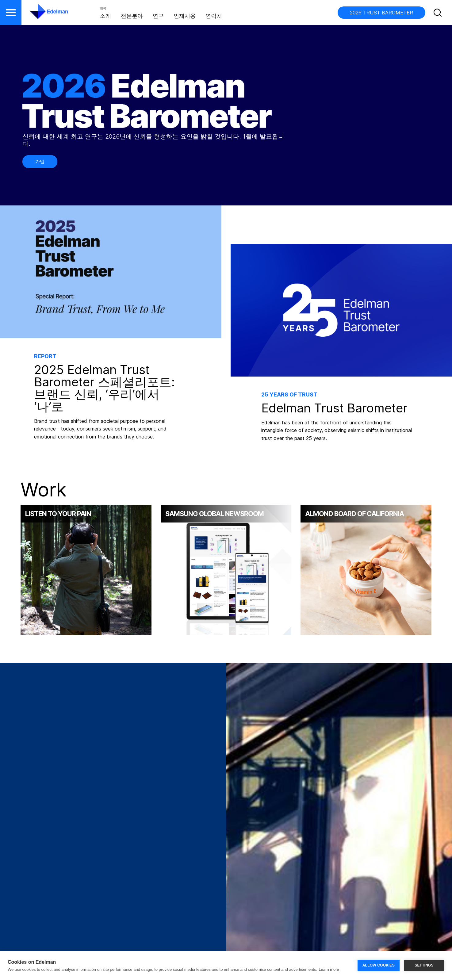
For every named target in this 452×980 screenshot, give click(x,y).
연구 (158, 16)
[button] (11, 13)
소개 (105, 16)
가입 (40, 161)
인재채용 (185, 16)
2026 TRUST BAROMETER (381, 13)
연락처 (214, 16)
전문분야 (132, 16)
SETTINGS (424, 965)
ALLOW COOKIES (379, 965)
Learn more (329, 969)
